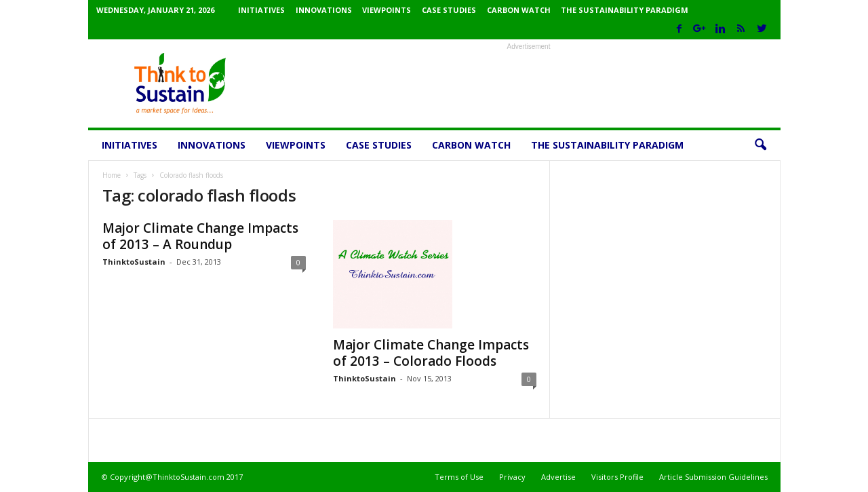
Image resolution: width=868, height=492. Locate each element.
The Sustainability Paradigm (625, 10)
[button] (760, 145)
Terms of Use (459, 477)
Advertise (558, 477)
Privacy (512, 477)
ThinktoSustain (134, 262)
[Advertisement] (529, 83)
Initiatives (261, 10)
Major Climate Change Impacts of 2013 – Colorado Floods (431, 353)
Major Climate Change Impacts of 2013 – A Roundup (200, 236)
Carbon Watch (519, 10)
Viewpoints (387, 10)
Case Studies (449, 10)
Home (112, 175)
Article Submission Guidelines (713, 477)
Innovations (324, 10)
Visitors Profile (617, 477)
